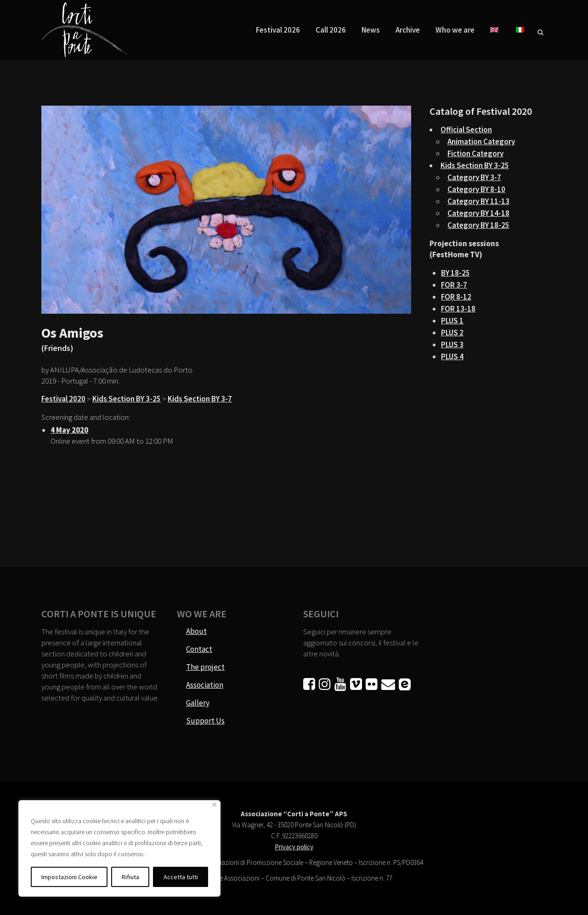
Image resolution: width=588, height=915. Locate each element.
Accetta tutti (181, 877)
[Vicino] (214, 805)
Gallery (198, 703)
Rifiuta (130, 877)
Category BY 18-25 (478, 225)
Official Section (466, 130)
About (196, 631)
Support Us (205, 721)
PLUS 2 (452, 333)
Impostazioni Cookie (69, 877)
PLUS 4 (452, 356)
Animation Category (481, 141)
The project (205, 667)
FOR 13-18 (458, 309)
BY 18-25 (455, 273)
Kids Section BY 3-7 (200, 399)
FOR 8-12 (456, 297)
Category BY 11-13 (478, 201)
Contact (199, 649)
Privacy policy (294, 847)
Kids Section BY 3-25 (127, 399)
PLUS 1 (452, 321)
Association (205, 685)
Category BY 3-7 (474, 177)
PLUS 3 (452, 345)
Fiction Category (475, 153)
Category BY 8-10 (476, 189)
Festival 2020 (63, 399)
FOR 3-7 (454, 285)
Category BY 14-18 (478, 213)
